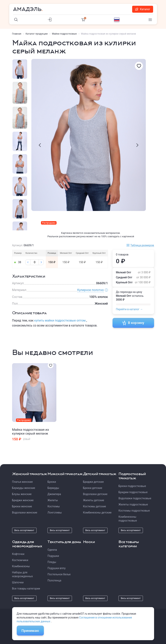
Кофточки (18, 554)
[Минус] (28, 262)
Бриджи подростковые (133, 492)
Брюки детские (93, 488)
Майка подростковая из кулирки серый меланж (31, 432)
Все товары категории (26, 589)
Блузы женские (22, 494)
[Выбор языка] (117, 20)
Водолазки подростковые (135, 498)
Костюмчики (20, 560)
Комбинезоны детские (97, 513)
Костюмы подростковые (134, 511)
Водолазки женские (25, 513)
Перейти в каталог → (129, 309)
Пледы (52, 562)
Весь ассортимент (24, 530)
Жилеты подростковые (133, 504)
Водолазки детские (95, 494)
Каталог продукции (37, 34)
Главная (17, 34)
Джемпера (54, 494)
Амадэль (27, 9)
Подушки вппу (57, 568)
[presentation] (40, 145)
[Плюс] (41, 262)
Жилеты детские (94, 500)
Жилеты (53, 500)
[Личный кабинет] (50, 20)
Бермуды (53, 488)
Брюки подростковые (132, 486)
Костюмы (54, 506)
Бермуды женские (24, 488)
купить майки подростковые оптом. (60, 320)
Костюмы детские (95, 506)
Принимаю (30, 631)
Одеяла (52, 550)
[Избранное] (139, 66)
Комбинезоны (21, 566)
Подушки (53, 556)
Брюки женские (22, 506)
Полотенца (54, 580)
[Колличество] (35, 262)
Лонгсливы (55, 513)
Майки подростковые (64, 34)
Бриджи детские (93, 482)
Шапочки (18, 582)
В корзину (133, 323)
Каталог (143, 9)
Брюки (52, 482)
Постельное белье (59, 574)
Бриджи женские (23, 500)
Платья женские (23, 482)
